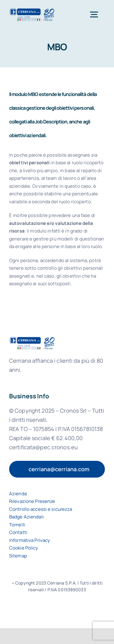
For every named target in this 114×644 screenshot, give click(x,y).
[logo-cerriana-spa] (32, 10)
